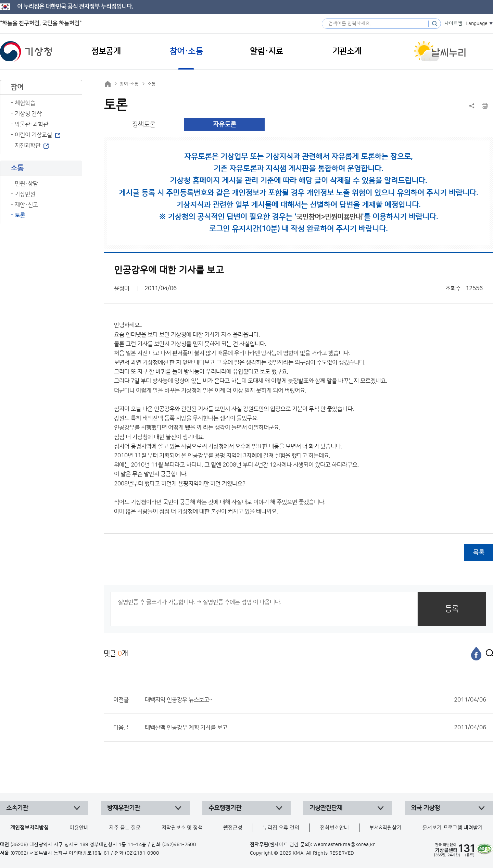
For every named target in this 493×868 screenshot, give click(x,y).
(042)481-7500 (179, 845)
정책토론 (144, 125)
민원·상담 (26, 184)
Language (477, 24)
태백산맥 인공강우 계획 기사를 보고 (315, 728)
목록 (479, 552)
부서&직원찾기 (385, 828)
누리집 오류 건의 (281, 828)
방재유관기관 (124, 808)
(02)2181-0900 (142, 853)
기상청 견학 (28, 114)
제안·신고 (26, 205)
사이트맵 (453, 24)
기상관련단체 (326, 808)
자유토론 (225, 125)
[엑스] (488, 654)
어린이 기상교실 (33, 135)
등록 (452, 609)
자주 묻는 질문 (125, 828)
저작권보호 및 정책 (182, 828)
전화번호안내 (334, 828)
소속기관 (17, 808)
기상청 (26, 51)
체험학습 (25, 103)
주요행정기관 (225, 808)
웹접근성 (233, 828)
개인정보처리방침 (29, 828)
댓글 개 (116, 653)
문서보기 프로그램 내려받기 (453, 828)
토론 (20, 215)
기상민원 (25, 194)
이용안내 (79, 828)
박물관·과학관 (31, 124)
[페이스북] (476, 654)
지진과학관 (28, 146)
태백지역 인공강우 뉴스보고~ (315, 700)
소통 (152, 84)
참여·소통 (129, 84)
